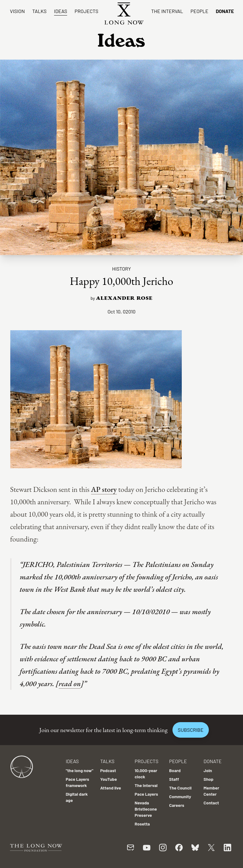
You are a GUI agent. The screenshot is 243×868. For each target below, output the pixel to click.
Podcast (108, 770)
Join (208, 770)
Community (180, 796)
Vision (17, 11)
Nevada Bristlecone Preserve (146, 809)
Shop (209, 779)
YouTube (108, 779)
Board (175, 770)
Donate (225, 11)
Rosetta (142, 824)
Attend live (110, 788)
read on (70, 684)
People (199, 11)
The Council (180, 788)
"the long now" (79, 770)
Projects (86, 11)
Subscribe (190, 730)
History (122, 269)
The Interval (167, 11)
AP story (104, 489)
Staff (174, 779)
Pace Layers (146, 794)
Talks (39, 11)
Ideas (61, 11)
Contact (211, 803)
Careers (177, 805)
